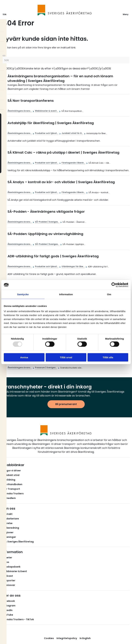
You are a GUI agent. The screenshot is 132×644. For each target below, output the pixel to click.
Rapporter (9, 580)
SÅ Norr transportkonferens (31, 101)
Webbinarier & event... (47, 111)
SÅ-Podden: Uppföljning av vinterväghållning (45, 234)
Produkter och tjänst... (47, 133)
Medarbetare (11, 519)
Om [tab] (109, 294)
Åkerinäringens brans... (20, 111)
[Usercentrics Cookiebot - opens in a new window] (114, 285)
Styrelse (8, 523)
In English (85, 638)
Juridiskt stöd (11, 475)
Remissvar (9, 585)
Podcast (8, 576)
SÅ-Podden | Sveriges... (47, 222)
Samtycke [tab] (23, 294)
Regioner (8, 532)
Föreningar (9, 537)
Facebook (9, 601)
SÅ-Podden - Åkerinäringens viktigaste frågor (46, 212)
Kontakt (8, 514)
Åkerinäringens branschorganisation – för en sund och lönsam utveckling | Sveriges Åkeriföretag (60, 78)
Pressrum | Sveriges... (46, 368)
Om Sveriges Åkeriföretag (18, 542)
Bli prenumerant (66, 404)
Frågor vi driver (12, 471)
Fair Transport (11, 489)
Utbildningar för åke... (73, 266)
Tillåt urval (66, 357)
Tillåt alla (108, 357)
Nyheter (7, 558)
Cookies (49, 638)
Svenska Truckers (13, 494)
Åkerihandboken (12, 484)
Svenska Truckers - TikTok (18, 619)
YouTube (8, 615)
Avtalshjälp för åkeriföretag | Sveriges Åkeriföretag (51, 123)
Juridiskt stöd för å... (72, 133)
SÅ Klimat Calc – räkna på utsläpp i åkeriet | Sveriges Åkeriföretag (63, 152)
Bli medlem (9, 498)
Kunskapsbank (11, 567)
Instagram (9, 606)
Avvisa (24, 357)
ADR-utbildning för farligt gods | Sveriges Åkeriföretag (53, 256)
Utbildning (9, 480)
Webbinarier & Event (15, 571)
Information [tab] (66, 294)
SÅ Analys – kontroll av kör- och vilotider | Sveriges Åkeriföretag (61, 182)
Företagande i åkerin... (73, 163)
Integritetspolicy (67, 638)
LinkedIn (8, 610)
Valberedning (11, 528)
